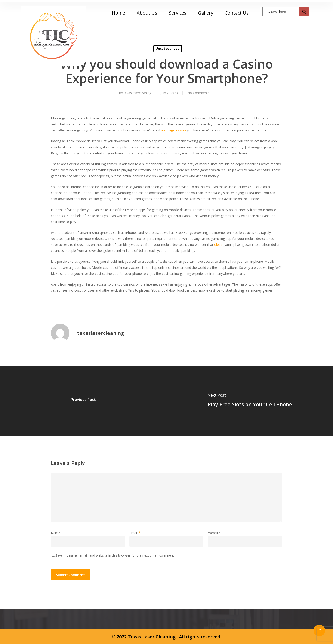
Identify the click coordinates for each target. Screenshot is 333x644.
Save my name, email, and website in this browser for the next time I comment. (115, 555)
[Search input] (283, 11)
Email (135, 533)
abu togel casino (174, 130)
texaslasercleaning (137, 93)
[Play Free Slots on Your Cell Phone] (250, 401)
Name (57, 533)
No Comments (198, 93)
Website (214, 533)
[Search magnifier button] (304, 12)
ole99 (218, 245)
